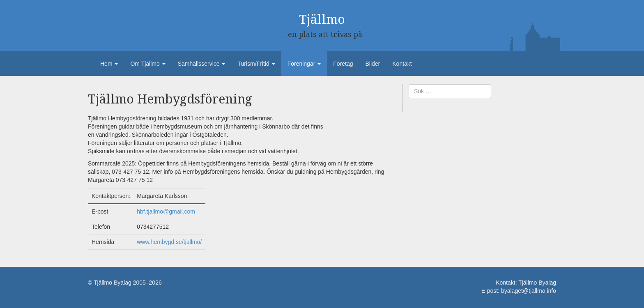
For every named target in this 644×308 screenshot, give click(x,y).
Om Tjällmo (148, 64)
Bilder (373, 64)
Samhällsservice (202, 64)
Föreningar (304, 64)
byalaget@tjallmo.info (529, 291)
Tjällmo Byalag (537, 283)
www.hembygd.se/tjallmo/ (169, 242)
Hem (109, 64)
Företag (343, 64)
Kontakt (402, 64)
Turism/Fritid (256, 64)
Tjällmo (322, 20)
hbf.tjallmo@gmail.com (166, 211)
